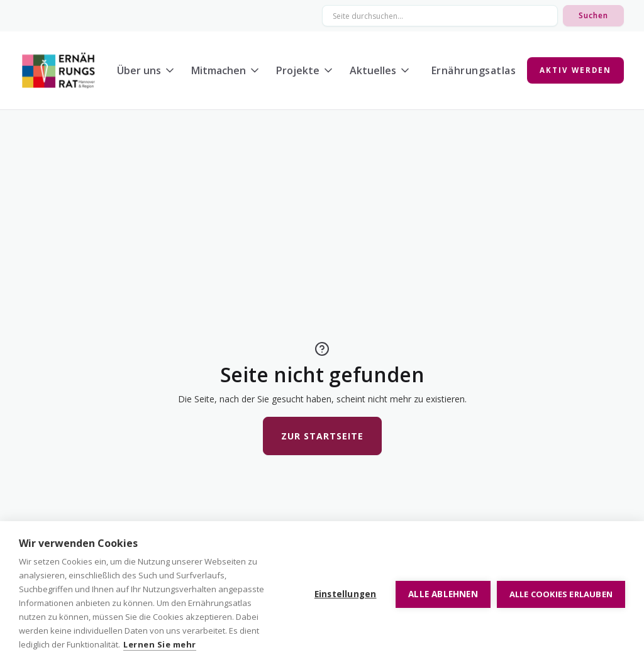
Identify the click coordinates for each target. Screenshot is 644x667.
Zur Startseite (322, 436)
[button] (149, 70)
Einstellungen (346, 594)
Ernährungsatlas (474, 70)
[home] (58, 70)
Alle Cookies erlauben (561, 594)
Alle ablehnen (443, 594)
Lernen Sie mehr (160, 644)
